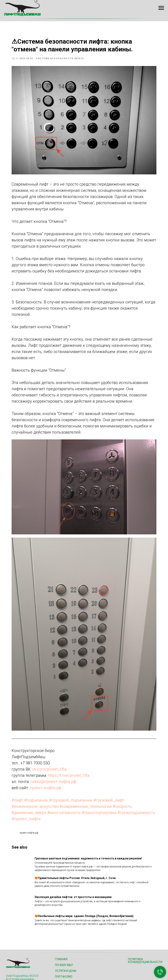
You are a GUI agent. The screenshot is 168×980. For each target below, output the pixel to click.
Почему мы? (64, 941)
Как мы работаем (68, 958)
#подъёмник (45, 769)
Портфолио (64, 952)
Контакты (62, 970)
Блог (59, 964)
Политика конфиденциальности (145, 936)
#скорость (131, 776)
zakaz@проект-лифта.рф (62, 751)
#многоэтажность (72, 782)
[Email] (18, 966)
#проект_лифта (73, 788)
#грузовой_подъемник (79, 769)
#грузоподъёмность (39, 788)
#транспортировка (107, 782)
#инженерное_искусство (43, 776)
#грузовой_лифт (117, 769)
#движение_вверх (37, 782)
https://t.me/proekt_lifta (77, 745)
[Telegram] (27, 966)
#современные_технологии (94, 776)
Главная (61, 935)
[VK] (36, 966)
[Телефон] (9, 966)
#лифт (26, 769)
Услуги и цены (66, 946)
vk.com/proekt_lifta (58, 738)
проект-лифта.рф (54, 757)
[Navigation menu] (161, 8)
